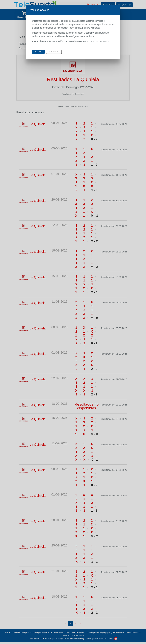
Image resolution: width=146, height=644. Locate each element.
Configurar (54, 52)
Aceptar (38, 52)
